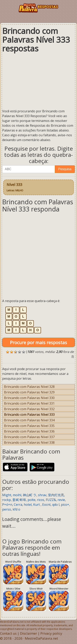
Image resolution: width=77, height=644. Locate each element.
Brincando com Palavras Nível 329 (29, 392)
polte (31, 500)
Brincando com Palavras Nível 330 (29, 398)
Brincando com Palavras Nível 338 (29, 443)
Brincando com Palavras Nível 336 (29, 431)
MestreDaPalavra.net (41, 638)
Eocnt (46, 505)
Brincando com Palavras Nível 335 (29, 426)
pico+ (65, 505)
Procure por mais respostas (38, 342)
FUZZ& (51, 500)
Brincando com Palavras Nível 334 (29, 420)
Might (7, 495)
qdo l (56, 505)
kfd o (16, 509)
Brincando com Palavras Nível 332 (29, 409)
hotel (28, 505)
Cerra (18, 505)
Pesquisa (65, 169)
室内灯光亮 (56, 495)
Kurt (37, 505)
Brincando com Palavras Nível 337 (29, 437)
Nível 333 (15, 187)
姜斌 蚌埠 (19, 500)
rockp (6, 500)
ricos (41, 500)
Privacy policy (51, 633)
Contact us (8, 633)
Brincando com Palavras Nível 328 (29, 387)
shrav (42, 495)
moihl (17, 495)
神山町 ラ (30, 495)
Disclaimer (28, 633)
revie (61, 500)
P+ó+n (7, 505)
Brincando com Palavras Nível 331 (29, 403)
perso (7, 509)
